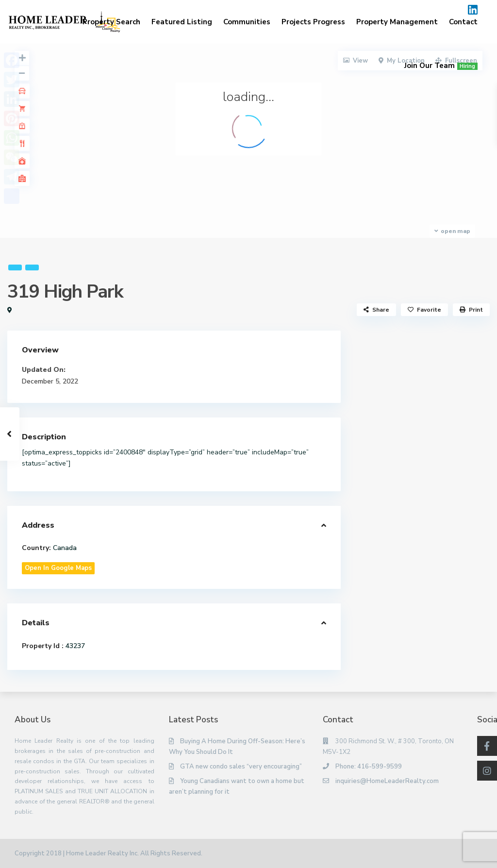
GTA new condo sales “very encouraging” (241, 767)
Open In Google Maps (58, 568)
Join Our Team (441, 66)
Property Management (397, 22)
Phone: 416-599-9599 (369, 767)
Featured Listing (182, 22)
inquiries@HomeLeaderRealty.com (387, 781)
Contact (463, 22)
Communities (247, 22)
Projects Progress (313, 22)
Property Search (111, 22)
